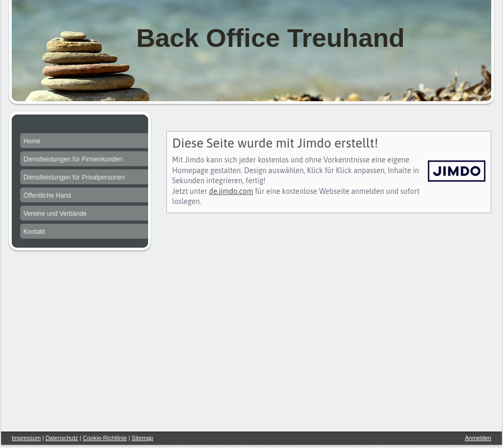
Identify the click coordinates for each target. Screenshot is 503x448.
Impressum (26, 438)
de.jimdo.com (231, 191)
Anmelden (478, 438)
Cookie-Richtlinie (105, 438)
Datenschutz (62, 438)
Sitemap (142, 438)
